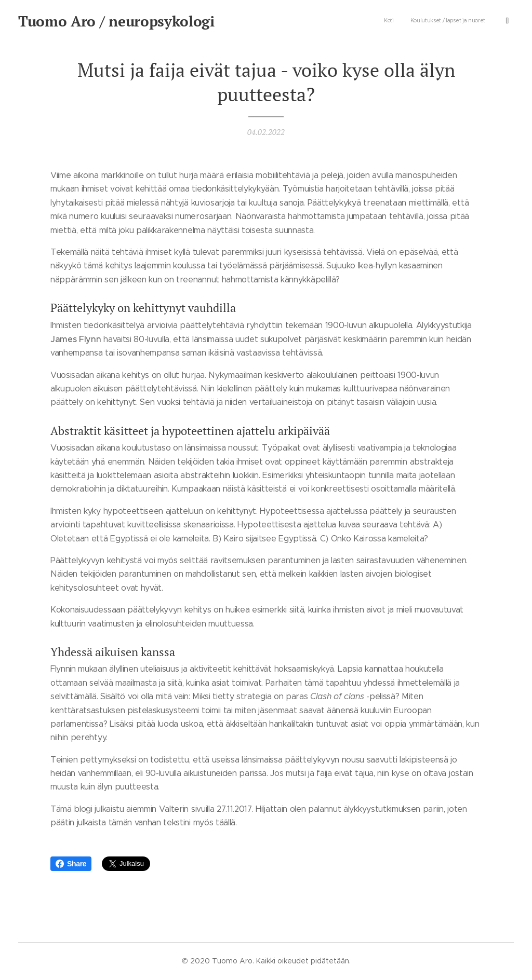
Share (71, 864)
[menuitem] (450, 21)
